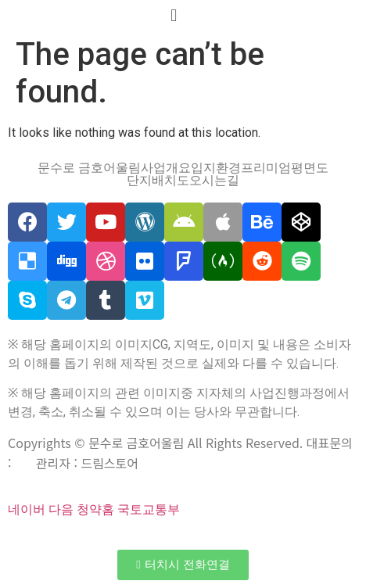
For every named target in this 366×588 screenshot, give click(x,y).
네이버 (27, 509)
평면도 (310, 168)
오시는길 (214, 181)
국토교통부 (149, 509)
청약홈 (95, 509)
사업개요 (166, 168)
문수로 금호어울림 (89, 168)
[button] (183, 565)
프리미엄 (266, 168)
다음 (61, 509)
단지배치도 (158, 181)
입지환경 (216, 168)
